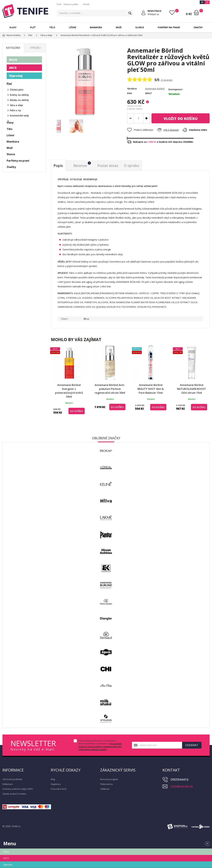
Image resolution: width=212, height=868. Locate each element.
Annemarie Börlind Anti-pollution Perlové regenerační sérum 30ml (110, 389)
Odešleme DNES (195, 130)
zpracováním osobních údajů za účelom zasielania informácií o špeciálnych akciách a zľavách (100, 747)
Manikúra (96, 27)
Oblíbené (105, 789)
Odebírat (192, 745)
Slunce (140, 27)
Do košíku (77, 411)
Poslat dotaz (108, 165)
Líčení (73, 27)
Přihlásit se (153, 14)
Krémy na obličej (19, 95)
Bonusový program (109, 779)
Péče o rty (15, 110)
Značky (198, 27)
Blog (53, 779)
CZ (207, 2)
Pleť (33, 27)
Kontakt (86, 4)
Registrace (56, 784)
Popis (58, 165)
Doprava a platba (71, 4)
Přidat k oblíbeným (140, 130)
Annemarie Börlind (155, 89)
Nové (13, 60)
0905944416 (179, 779)
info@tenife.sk (182, 786)
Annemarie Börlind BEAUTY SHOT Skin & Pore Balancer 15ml (151, 389)
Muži (119, 27)
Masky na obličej (19, 100)
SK (202, 2)
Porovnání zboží (59, 789)
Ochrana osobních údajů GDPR (18, 789)
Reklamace (8, 784)
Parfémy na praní (169, 27)
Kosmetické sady (19, 116)
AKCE (13, 68)
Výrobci (35, 48)
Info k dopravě (168, 130)
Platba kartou (106, 784)
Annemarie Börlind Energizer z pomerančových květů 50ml (69, 391)
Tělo (52, 27)
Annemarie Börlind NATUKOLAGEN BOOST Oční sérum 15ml (192, 389)
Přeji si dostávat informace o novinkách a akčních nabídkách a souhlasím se (100, 745)
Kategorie (13, 48)
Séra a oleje (16, 105)
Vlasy (13, 27)
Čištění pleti (17, 90)
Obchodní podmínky (12, 779)
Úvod (59, 4)
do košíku (181, 118)
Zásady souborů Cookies (14, 794)
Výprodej (16, 76)
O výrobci (132, 165)
